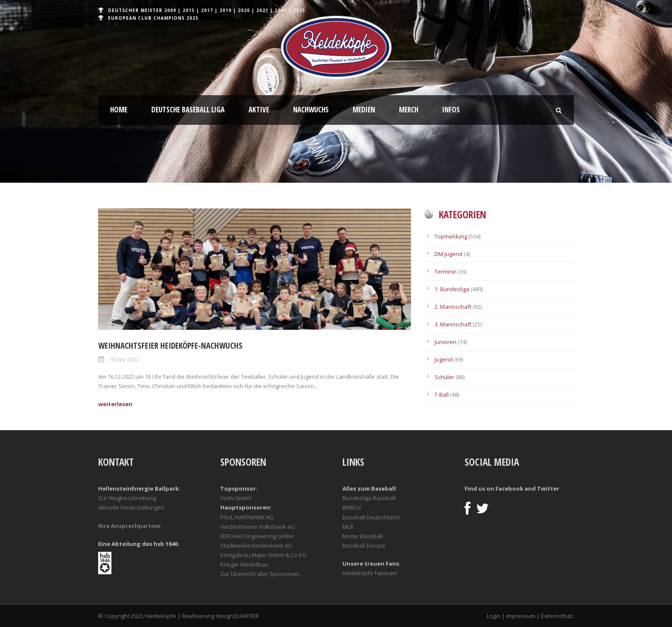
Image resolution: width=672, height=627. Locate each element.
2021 (262, 10)
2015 (189, 10)
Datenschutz (557, 616)
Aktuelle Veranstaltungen (131, 507)
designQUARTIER (237, 616)
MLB (348, 527)
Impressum (521, 616)
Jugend (444, 359)
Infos (451, 110)
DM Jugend (448, 254)
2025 (299, 10)
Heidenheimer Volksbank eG (258, 527)
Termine (445, 271)
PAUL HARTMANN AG (247, 517)
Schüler (444, 377)
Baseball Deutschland (371, 517)
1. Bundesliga (452, 289)
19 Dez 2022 (124, 359)
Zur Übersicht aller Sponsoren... (261, 574)
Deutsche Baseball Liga (188, 110)
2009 (170, 10)
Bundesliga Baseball (369, 498)
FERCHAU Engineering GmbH (257, 536)
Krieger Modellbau (244, 564)
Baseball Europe (364, 546)
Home (119, 110)
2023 (281, 10)
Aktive (259, 110)
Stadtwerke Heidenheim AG (256, 546)
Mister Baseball (363, 536)
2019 (225, 10)
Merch (409, 110)
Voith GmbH (236, 498)
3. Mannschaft (453, 324)
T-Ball (442, 395)
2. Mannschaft (453, 307)
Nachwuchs (311, 110)
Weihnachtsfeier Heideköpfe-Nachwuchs (170, 346)
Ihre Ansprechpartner (130, 526)
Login (494, 616)
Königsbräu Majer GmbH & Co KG (263, 555)
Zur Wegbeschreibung (127, 498)
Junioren (445, 342)
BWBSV (352, 507)
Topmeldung (451, 236)
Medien (364, 110)
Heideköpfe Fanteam (370, 573)
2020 (244, 10)
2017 (207, 10)
